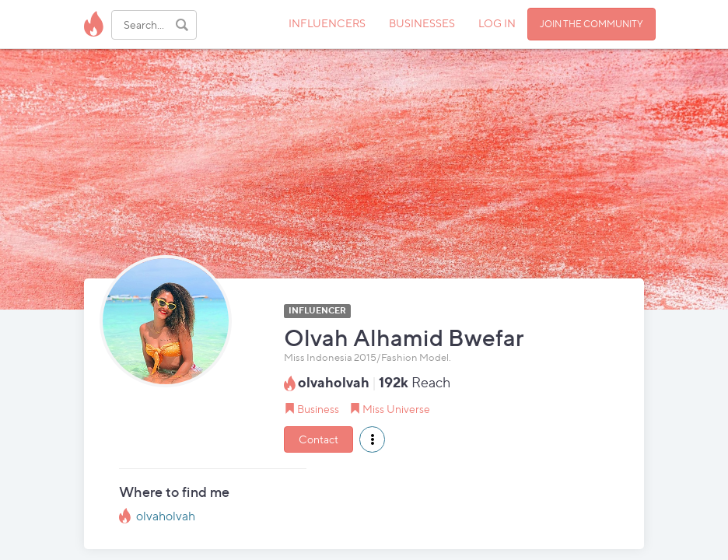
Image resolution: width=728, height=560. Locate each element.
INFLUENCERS (327, 23)
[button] (372, 439)
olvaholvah (166, 516)
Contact (318, 439)
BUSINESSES (422, 23)
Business (318, 409)
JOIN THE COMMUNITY (591, 24)
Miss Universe (396, 409)
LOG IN (497, 23)
